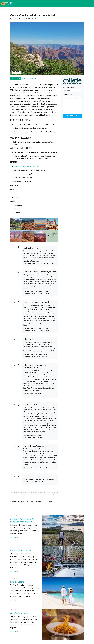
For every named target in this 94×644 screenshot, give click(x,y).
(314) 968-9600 (50, 502)
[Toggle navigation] (92, 3)
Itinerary (33, 78)
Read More (14, 537)
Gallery (25, 78)
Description (16, 78)
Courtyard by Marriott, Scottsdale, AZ (26, 166)
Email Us (30, 502)
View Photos (16, 72)
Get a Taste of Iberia (19, 613)
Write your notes (67, 95)
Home (3, 9)
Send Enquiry (72, 116)
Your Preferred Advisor (69, 87)
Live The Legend (17, 582)
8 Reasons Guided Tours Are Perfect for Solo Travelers (23, 520)
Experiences (8, 9)
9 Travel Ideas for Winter (21, 550)
